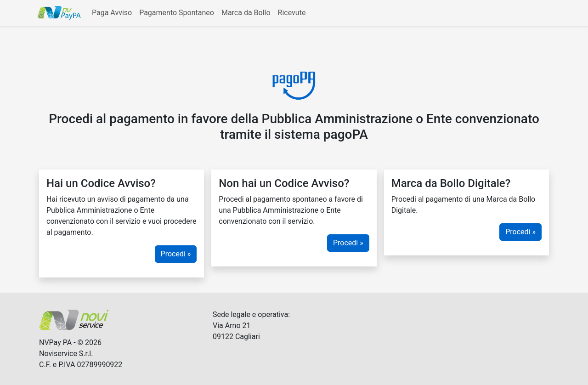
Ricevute (292, 13)
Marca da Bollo (246, 13)
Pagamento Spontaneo (177, 13)
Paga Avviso (112, 13)
